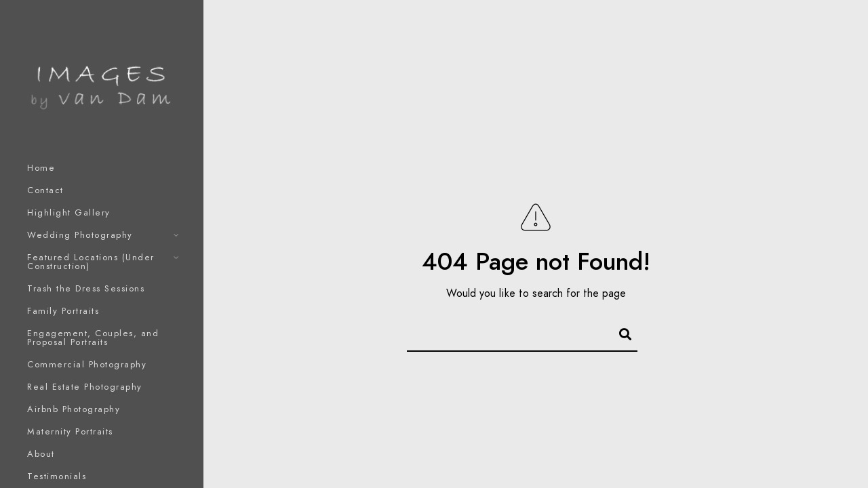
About (41, 454)
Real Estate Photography (85, 387)
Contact (45, 190)
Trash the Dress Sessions (86, 289)
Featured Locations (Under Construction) (91, 262)
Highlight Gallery (69, 213)
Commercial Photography (87, 365)
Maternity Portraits (70, 432)
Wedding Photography (80, 235)
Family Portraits (63, 311)
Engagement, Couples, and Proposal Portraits (93, 338)
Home (41, 168)
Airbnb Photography (74, 409)
